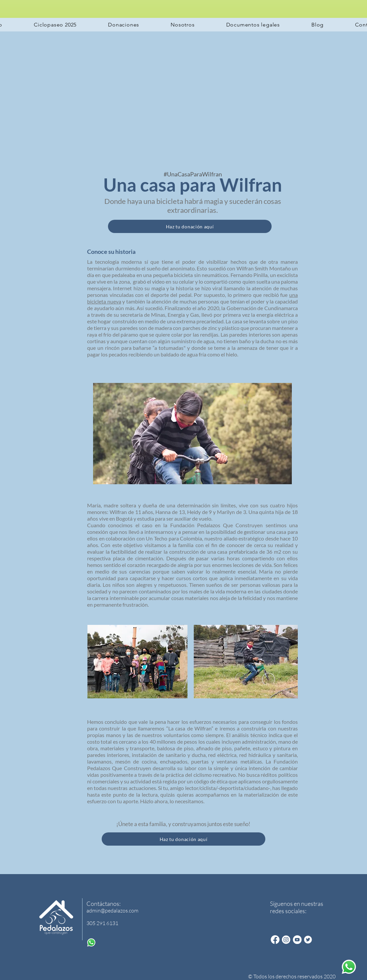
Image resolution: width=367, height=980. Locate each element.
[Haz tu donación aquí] (190, 226)
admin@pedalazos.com (112, 910)
